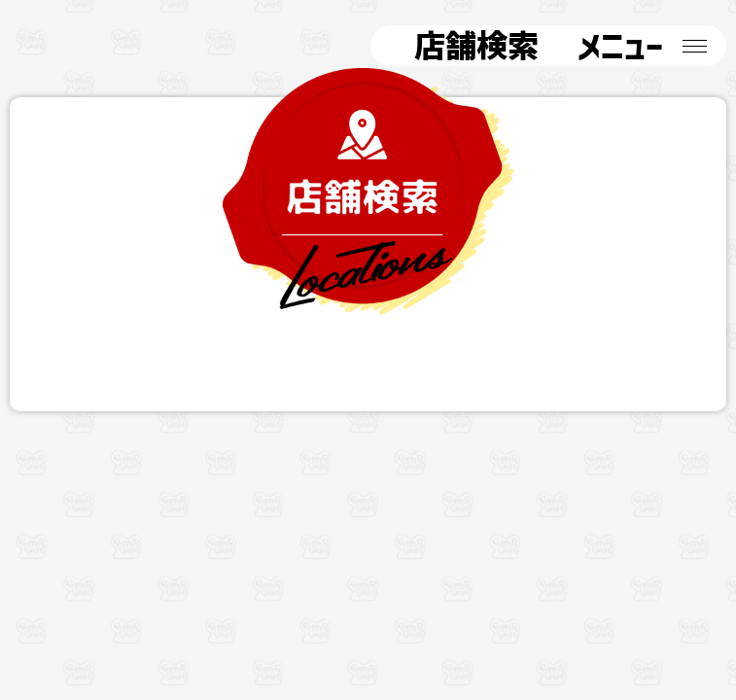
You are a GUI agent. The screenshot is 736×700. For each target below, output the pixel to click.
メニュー (611, 46)
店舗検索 (464, 46)
